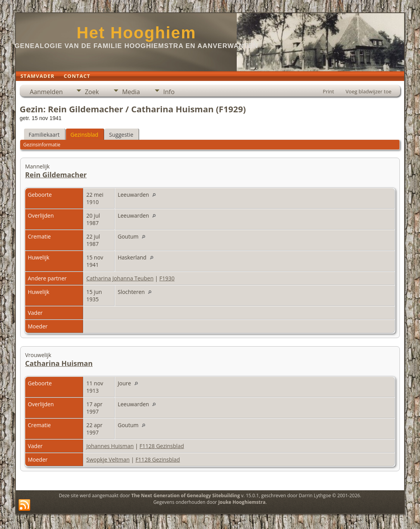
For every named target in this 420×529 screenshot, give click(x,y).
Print (328, 91)
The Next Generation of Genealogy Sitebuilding (186, 496)
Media (131, 92)
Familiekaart (44, 135)
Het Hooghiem (137, 33)
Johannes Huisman (110, 446)
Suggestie (121, 135)
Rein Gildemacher (56, 175)
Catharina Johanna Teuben (120, 278)
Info (169, 92)
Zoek (92, 92)
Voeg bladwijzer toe (368, 91)
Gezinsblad (84, 135)
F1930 (167, 278)
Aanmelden (46, 92)
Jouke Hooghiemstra (242, 502)
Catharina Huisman (59, 363)
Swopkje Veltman (108, 459)
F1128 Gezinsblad (162, 446)
